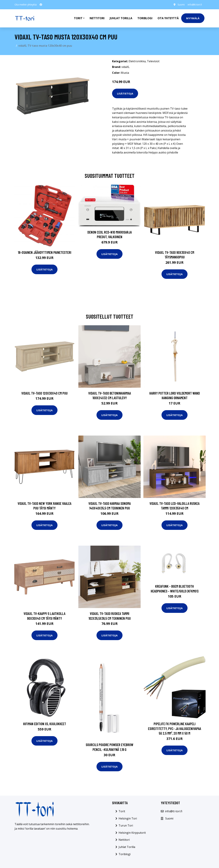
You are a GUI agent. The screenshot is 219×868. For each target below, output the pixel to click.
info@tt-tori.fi (194, 5)
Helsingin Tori (128, 818)
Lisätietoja (125, 93)
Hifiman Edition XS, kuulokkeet (45, 724)
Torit (122, 811)
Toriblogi (145, 18)
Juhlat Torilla (121, 18)
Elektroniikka (137, 61)
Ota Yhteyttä (168, 18)
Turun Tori (126, 825)
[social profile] (41, 5)
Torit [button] (78, 18)
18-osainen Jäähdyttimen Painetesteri (45, 252)
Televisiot (153, 61)
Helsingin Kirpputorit (132, 833)
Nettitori (97, 18)
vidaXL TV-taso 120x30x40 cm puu (44, 393)
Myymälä (193, 18)
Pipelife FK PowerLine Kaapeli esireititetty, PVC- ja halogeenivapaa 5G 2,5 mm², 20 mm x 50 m (175, 728)
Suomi (180, 5)
